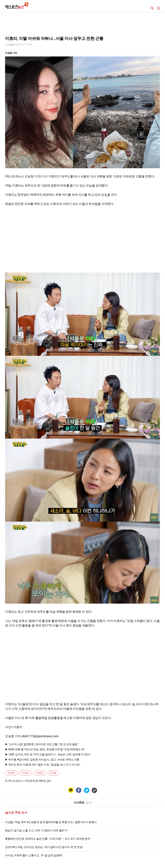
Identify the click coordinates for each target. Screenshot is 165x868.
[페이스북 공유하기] (79, 790)
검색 (152, 8)
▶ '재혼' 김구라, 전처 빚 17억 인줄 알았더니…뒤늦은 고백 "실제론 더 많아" (48, 754)
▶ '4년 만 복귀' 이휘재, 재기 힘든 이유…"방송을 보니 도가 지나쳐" (43, 765)
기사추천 (82, 803)
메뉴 (158, 8)
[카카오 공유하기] (71, 790)
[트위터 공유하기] (86, 790)
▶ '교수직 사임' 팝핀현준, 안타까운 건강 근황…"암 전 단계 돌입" (42, 744)
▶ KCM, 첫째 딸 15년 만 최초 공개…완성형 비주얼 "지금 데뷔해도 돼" (45, 749)
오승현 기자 (11, 53)
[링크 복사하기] (94, 790)
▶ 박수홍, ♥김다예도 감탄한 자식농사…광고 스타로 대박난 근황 (42, 760)
